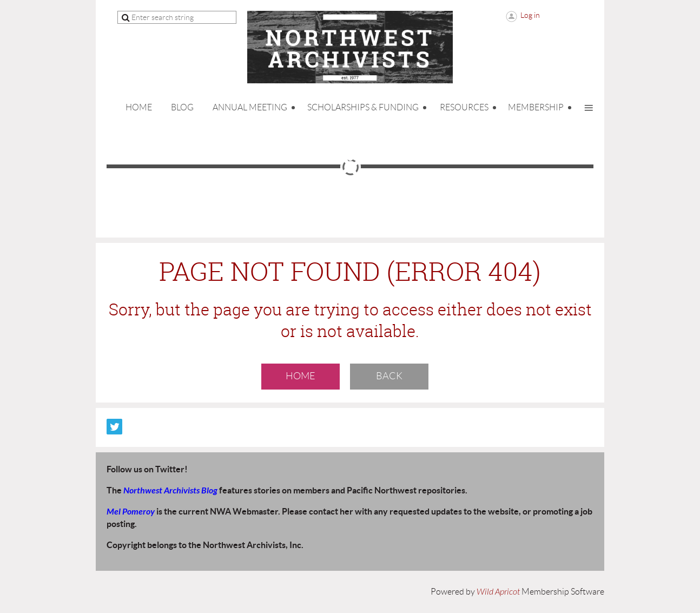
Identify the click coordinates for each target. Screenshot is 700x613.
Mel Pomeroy (131, 512)
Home (301, 376)
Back (389, 376)
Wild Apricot (498, 592)
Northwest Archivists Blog (170, 490)
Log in (530, 15)
